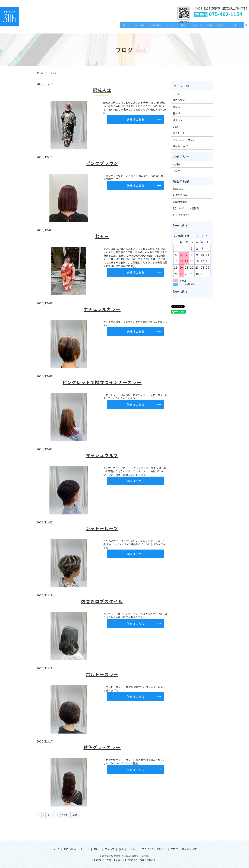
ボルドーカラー (102, 674)
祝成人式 (102, 90)
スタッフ (204, 27)
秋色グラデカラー (102, 747)
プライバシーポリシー (185, 140)
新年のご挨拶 (180, 195)
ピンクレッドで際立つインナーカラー (102, 382)
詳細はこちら (136, 119)
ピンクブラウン (102, 163)
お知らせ (178, 164)
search (246, 27)
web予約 (152, 27)
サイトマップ (180, 146)
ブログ (223, 27)
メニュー (181, 27)
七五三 (102, 236)
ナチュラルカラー (102, 309)
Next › (65, 815)
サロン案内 (166, 27)
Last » (75, 815)
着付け (192, 27)
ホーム (141, 27)
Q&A (214, 27)
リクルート (236, 27)
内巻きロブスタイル (102, 601)
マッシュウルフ (102, 455)
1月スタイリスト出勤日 (186, 208)
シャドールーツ (102, 528)
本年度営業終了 (181, 202)
